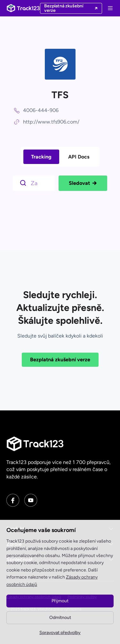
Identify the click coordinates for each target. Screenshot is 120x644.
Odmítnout (60, 618)
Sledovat (83, 183)
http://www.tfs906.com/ (51, 122)
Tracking (41, 157)
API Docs (79, 157)
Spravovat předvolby (60, 633)
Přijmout (60, 601)
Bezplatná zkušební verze (60, 360)
